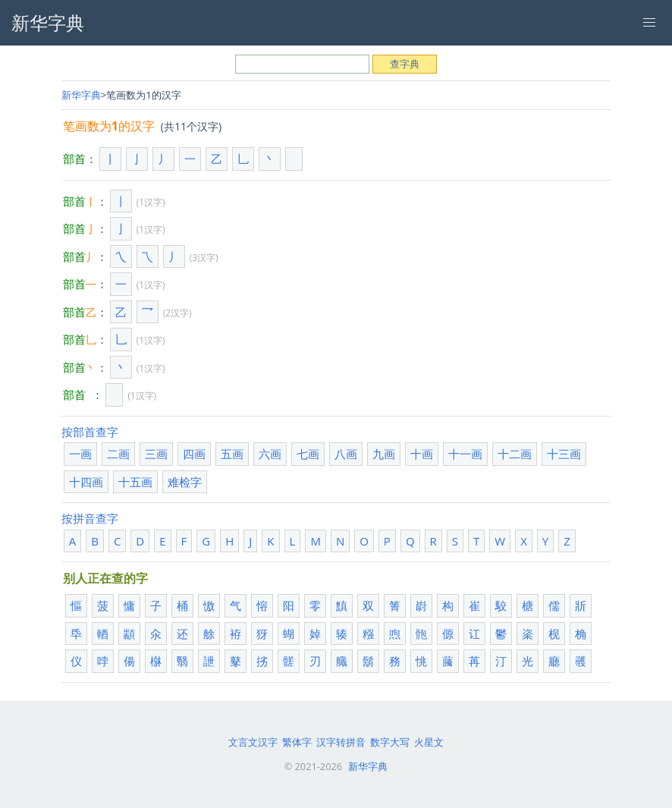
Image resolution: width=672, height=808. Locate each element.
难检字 (185, 482)
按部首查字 (90, 432)
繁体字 (297, 742)
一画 (80, 454)
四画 (194, 454)
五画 (232, 454)
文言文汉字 (253, 742)
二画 (118, 454)
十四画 (86, 482)
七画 (308, 454)
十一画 (465, 454)
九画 (384, 454)
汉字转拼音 (341, 742)
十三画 (564, 454)
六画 (270, 454)
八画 (346, 454)
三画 (156, 454)
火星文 (429, 742)
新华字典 (81, 95)
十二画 (515, 454)
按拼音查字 (90, 518)
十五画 (135, 482)
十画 (422, 454)
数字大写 (390, 742)
